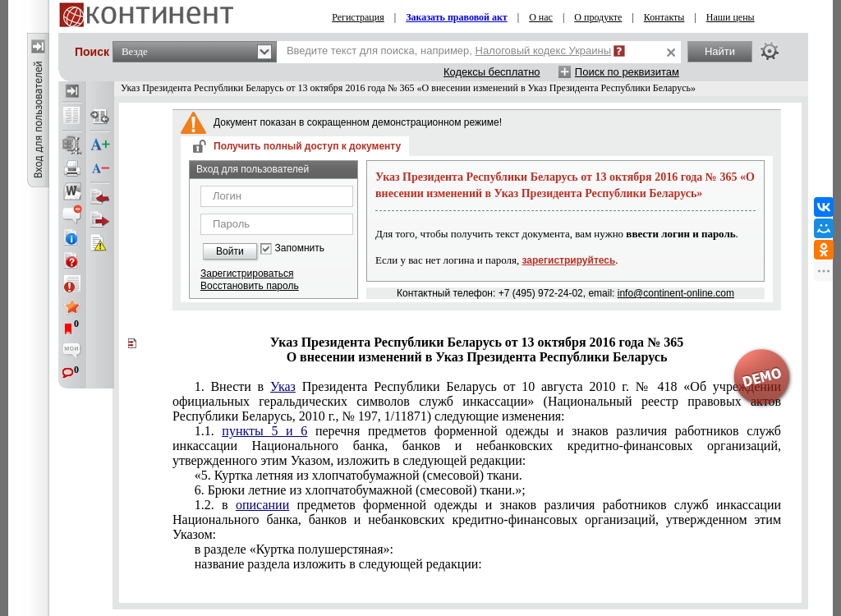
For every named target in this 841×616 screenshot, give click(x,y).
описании (262, 505)
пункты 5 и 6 (264, 431)
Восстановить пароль (250, 286)
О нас (541, 17)
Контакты (664, 17)
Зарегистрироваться (247, 274)
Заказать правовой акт (457, 17)
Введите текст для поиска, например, (449, 51)
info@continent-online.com (676, 293)
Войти (230, 251)
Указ (283, 386)
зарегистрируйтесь (569, 260)
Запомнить (300, 248)
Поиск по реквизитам (627, 72)
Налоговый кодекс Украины (544, 51)
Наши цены (731, 17)
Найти (720, 51)
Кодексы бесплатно (492, 72)
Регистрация (358, 17)
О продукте (598, 17)
